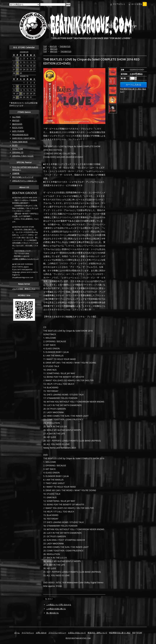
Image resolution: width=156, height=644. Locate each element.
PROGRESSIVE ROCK (20, 135)
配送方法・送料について (97, 633)
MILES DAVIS (17, 124)
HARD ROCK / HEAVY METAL (24, 138)
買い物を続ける (52, 613)
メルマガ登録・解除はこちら (24, 289)
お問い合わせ (41, 633)
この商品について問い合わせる (59, 605)
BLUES (15, 145)
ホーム (17, 633)
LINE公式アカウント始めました (25, 181)
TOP (45, 46)
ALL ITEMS (16, 117)
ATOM (139, 633)
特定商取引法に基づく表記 (120, 633)
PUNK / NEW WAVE (20, 142)
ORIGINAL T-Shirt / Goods (23, 156)
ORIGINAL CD (18, 152)
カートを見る (139, 4)
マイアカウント (119, 4)
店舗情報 (16, 173)
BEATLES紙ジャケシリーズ (23, 177)
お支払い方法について (77, 633)
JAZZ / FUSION (18, 131)
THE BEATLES (65, 46)
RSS (134, 633)
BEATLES (53, 46)
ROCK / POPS (18, 128)
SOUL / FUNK (18, 149)
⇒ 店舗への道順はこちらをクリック (25, 259)
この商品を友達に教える (56, 609)
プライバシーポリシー (57, 633)
